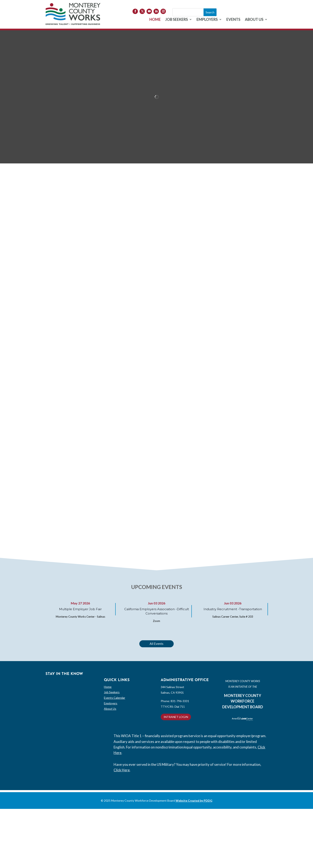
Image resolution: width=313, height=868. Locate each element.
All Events (156, 644)
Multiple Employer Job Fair (80, 609)
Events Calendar (115, 698)
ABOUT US (254, 20)
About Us (110, 709)
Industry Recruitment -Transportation (233, 609)
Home (108, 687)
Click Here (122, 770)
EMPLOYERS (207, 20)
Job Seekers (112, 692)
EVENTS (233, 20)
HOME (155, 20)
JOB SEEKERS (177, 20)
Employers (111, 703)
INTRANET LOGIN (176, 717)
